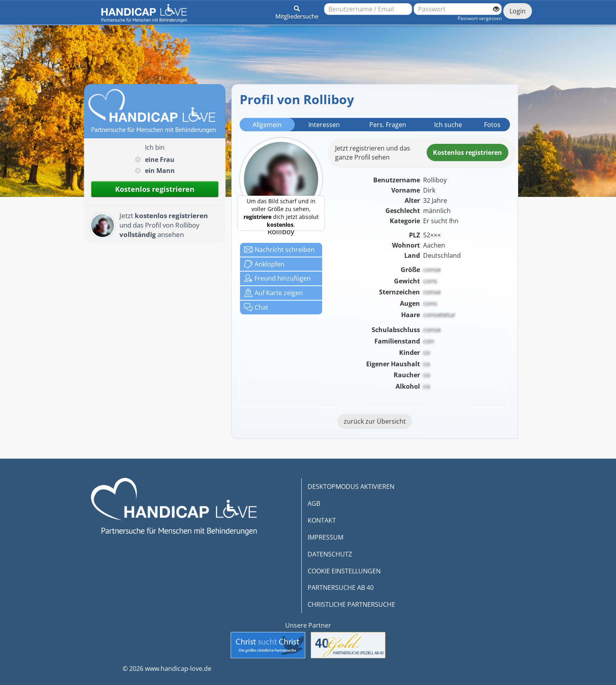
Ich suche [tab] (448, 125)
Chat (256, 307)
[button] (297, 11)
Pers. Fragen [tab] (388, 125)
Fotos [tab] (492, 125)
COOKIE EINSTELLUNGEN (344, 571)
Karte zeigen (273, 293)
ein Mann (160, 171)
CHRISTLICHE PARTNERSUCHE (351, 604)
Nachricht (279, 250)
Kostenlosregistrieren (467, 152)
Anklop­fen (264, 264)
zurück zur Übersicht (375, 421)
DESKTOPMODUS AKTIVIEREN (351, 487)
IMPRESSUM (325, 537)
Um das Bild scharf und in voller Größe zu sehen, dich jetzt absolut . (281, 213)
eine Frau (160, 160)
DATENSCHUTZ (330, 554)
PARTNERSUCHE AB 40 (341, 588)
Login (518, 11)
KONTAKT (322, 520)
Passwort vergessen (480, 18)
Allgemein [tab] (267, 125)
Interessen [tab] (324, 125)
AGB (314, 503)
